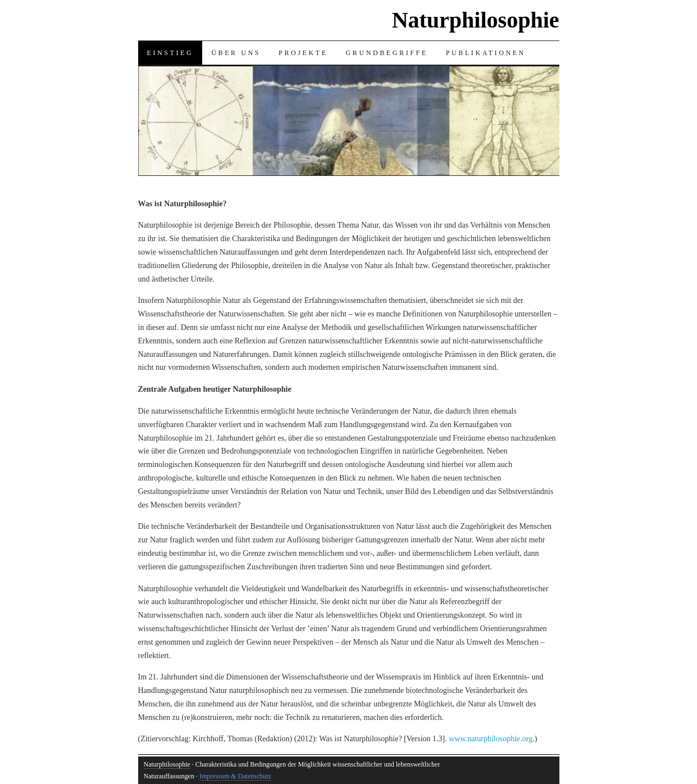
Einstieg (170, 53)
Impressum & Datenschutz (235, 776)
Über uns (236, 53)
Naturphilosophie (476, 20)
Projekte (303, 53)
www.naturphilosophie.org (491, 739)
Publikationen (486, 53)
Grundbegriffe (387, 53)
